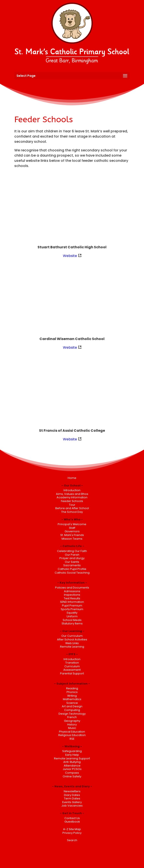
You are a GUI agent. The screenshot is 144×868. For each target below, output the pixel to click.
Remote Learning (72, 647)
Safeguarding (72, 751)
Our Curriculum (72, 636)
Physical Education (72, 732)
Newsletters (72, 791)
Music (72, 728)
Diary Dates (72, 795)
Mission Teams (72, 539)
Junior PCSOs (72, 769)
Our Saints (72, 562)
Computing (72, 710)
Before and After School (72, 508)
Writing (72, 696)
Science (72, 703)
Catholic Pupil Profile (72, 569)
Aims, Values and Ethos (72, 494)
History (72, 724)
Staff (72, 528)
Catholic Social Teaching (72, 573)
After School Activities (72, 639)
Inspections (72, 595)
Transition (72, 663)
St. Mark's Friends (72, 535)
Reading (72, 688)
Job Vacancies (72, 806)
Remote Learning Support (72, 758)
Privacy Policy (72, 833)
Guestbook (72, 822)
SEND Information (72, 602)
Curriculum (72, 666)
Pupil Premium (72, 606)
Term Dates (72, 798)
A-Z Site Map (72, 829)
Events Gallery (72, 802)
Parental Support (72, 673)
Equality (72, 613)
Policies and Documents (72, 588)
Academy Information (72, 497)
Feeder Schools (72, 501)
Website (70, 256)
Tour (72, 505)
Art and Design (72, 706)
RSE (72, 739)
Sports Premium (72, 609)
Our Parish (72, 555)
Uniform (72, 616)
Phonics (72, 692)
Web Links (72, 643)
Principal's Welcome (72, 524)
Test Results (72, 598)
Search (72, 840)
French (72, 717)
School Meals (72, 620)
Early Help (72, 755)
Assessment (72, 670)
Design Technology (72, 714)
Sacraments (72, 565)
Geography (72, 721)
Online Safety (72, 776)
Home (72, 478)
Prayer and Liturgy (72, 558)
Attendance (72, 766)
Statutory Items (72, 623)
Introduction (72, 490)
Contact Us (72, 818)
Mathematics (72, 699)
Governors (72, 531)
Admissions (72, 591)
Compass (72, 773)
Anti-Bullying (72, 762)
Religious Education (72, 735)
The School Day (72, 512)
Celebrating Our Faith (72, 551)
